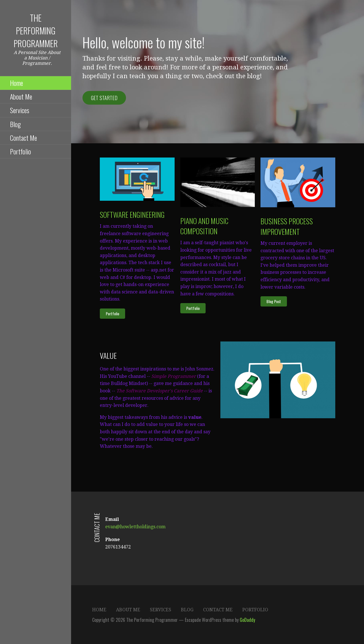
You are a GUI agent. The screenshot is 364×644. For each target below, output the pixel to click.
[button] (112, 314)
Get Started (104, 98)
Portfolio (20, 151)
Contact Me (23, 138)
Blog (15, 124)
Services (20, 110)
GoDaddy (247, 620)
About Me (21, 96)
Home (16, 83)
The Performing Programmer (36, 31)
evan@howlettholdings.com (135, 527)
